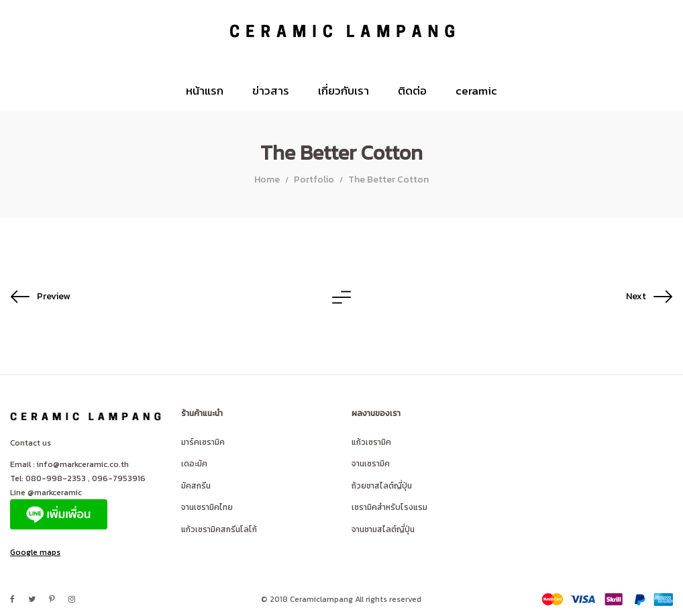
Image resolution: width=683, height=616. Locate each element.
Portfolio (314, 179)
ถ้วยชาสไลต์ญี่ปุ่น (382, 486)
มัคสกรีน (196, 486)
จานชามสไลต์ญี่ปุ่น (383, 529)
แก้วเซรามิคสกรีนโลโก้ (219, 529)
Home (267, 179)
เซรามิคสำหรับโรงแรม (389, 507)
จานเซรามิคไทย (207, 507)
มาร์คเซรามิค (203, 442)
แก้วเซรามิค (371, 442)
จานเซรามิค (371, 464)
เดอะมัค (194, 464)
